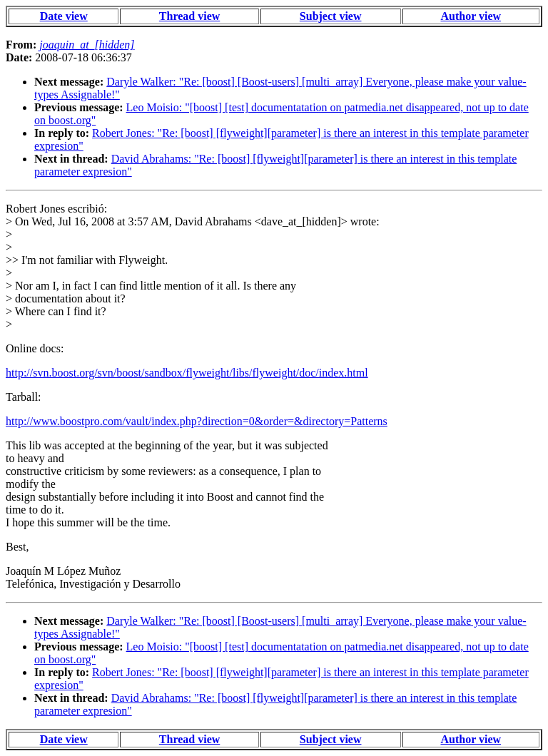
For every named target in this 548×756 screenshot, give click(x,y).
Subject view (331, 16)
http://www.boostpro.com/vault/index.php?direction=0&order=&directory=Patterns (197, 421)
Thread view (189, 16)
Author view (471, 16)
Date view (64, 16)
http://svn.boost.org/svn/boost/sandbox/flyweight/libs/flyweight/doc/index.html (187, 373)
